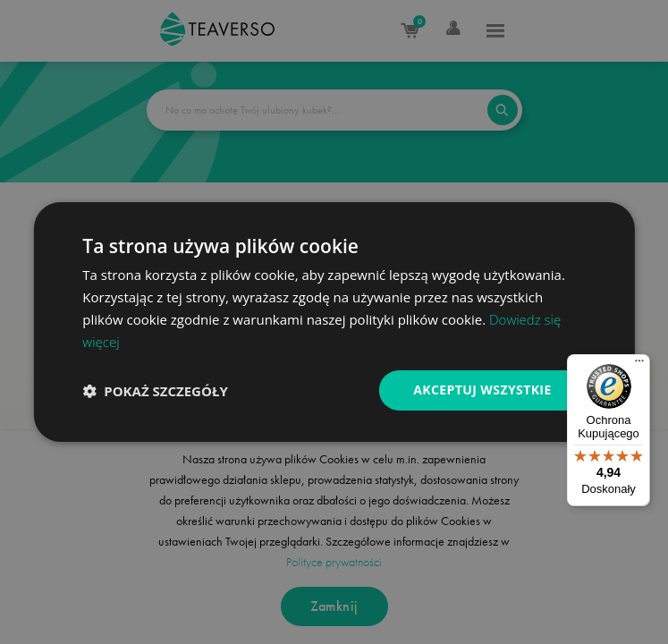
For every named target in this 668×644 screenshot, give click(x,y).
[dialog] (334, 322)
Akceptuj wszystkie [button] (482, 390)
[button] (155, 391)
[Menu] (639, 365)
